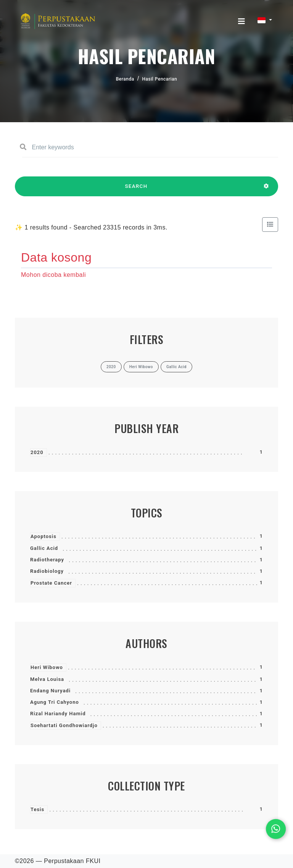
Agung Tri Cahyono (55, 702)
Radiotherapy (47, 560)
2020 (37, 452)
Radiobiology (47, 571)
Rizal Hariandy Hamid (58, 714)
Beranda (125, 79)
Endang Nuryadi (50, 691)
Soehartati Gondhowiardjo (64, 725)
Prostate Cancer (51, 583)
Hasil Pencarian (160, 79)
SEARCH (136, 190)
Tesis (37, 809)
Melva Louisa (47, 679)
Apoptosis (43, 536)
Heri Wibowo (47, 667)
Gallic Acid (44, 548)
